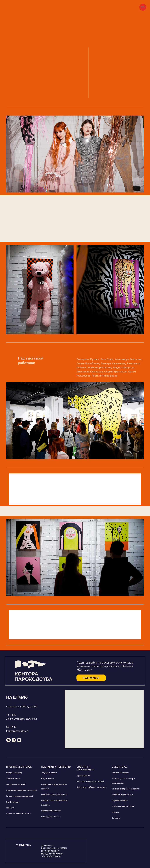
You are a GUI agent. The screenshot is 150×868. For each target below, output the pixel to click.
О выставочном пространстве (54, 795)
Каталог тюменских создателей (20, 796)
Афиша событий (83, 775)
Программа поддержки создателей (21, 790)
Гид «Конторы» (13, 802)
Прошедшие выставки (51, 817)
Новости (115, 812)
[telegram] (14, 740)
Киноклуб (10, 808)
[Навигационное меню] (143, 7)
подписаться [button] (91, 678)
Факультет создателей (16, 784)
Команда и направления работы (126, 789)
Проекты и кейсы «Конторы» (19, 814)
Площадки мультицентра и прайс (91, 781)
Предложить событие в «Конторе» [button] (91, 787)
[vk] (8, 740)
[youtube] (19, 740)
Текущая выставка (49, 773)
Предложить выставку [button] (51, 811)
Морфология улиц (14, 773)
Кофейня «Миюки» (120, 800)
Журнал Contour (13, 778)
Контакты (116, 818)
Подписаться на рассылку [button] (123, 806)
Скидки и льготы (48, 778)
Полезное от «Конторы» (122, 795)
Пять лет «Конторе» (120, 773)
